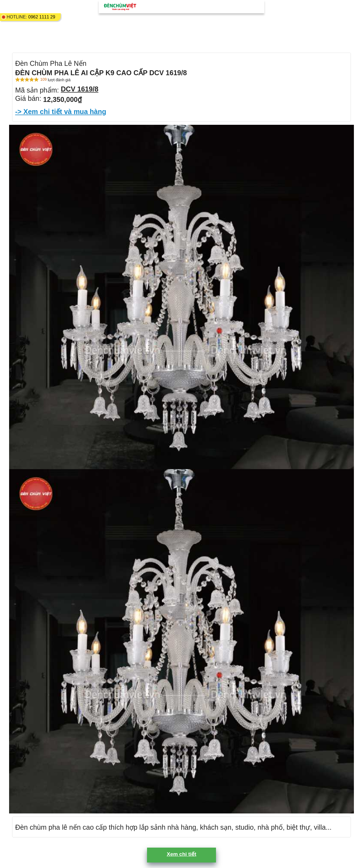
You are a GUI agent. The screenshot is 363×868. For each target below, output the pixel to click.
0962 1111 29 (42, 17)
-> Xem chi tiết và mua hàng (61, 112)
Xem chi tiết (181, 854)
